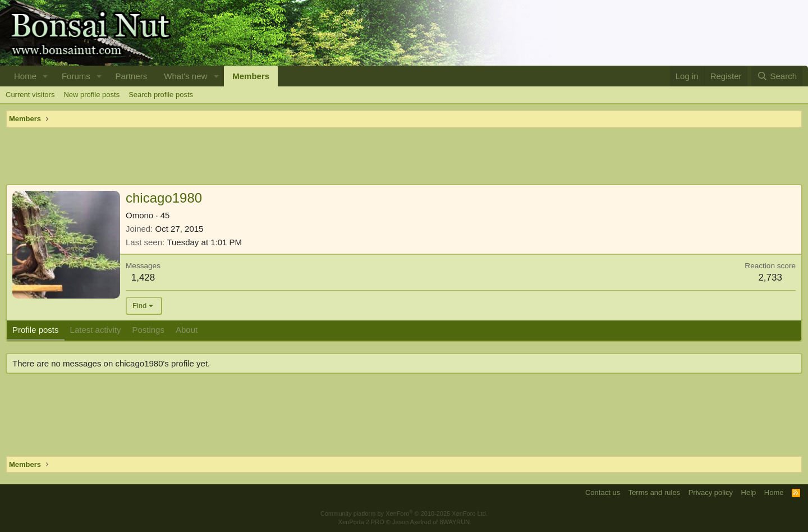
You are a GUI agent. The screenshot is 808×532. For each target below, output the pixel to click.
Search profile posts (161, 95)
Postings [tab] (148, 330)
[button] (45, 76)
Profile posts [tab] (36, 330)
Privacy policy (711, 492)
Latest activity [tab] (96, 330)
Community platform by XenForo (404, 513)
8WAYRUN (454, 522)
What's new (185, 76)
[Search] (777, 76)
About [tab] (187, 330)
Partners (132, 76)
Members (251, 76)
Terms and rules (654, 492)
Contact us (603, 492)
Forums (76, 76)
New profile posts (91, 95)
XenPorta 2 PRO (361, 522)
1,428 (143, 278)
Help (749, 492)
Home (25, 76)
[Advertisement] (404, 156)
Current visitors (30, 95)
